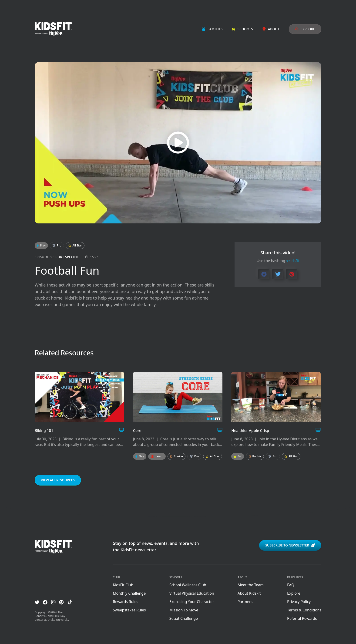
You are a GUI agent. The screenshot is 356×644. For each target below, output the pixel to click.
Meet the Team (251, 585)
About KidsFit (249, 593)
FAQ (291, 585)
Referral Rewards (302, 618)
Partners (245, 602)
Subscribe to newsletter (290, 545)
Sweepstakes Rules (129, 610)
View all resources (58, 480)
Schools (243, 29)
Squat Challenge (184, 618)
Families (212, 29)
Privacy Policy (299, 602)
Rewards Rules (126, 602)
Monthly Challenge (129, 593)
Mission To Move (184, 610)
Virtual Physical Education (192, 593)
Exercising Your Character (192, 602)
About (271, 29)
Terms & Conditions (304, 610)
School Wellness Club (188, 585)
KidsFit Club (123, 585)
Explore (305, 29)
